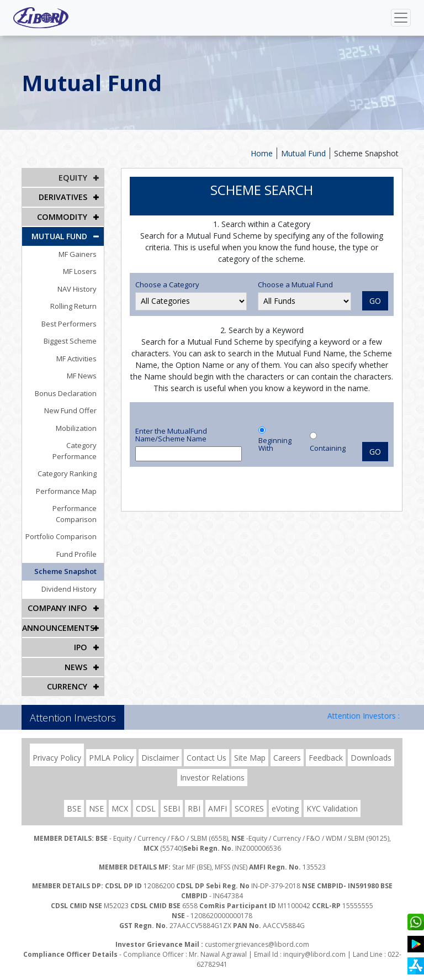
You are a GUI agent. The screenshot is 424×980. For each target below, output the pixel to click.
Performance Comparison (76, 502)
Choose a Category (167, 284)
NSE (96, 796)
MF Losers (81, 271)
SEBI (172, 796)
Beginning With (275, 444)
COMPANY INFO (58, 596)
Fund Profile (78, 542)
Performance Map (68, 480)
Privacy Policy (57, 745)
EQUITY (73, 178)
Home (262, 153)
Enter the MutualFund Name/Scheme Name (171, 435)
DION (383, 970)
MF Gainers (79, 253)
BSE (74, 796)
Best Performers (71, 323)
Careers (287, 745)
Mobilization (78, 427)
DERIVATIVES (63, 197)
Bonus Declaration (67, 392)
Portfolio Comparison (63, 525)
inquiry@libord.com (314, 942)
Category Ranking (69, 462)
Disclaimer (160, 745)
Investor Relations (212, 765)
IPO (81, 635)
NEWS (76, 654)
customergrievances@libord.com (257, 932)
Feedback (326, 745)
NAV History (79, 288)
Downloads (371, 745)
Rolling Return (75, 305)
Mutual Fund (303, 153)
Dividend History (71, 577)
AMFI (218, 796)
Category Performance (60, 445)
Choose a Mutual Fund (295, 284)
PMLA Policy (111, 745)
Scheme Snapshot (366, 153)
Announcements (58, 616)
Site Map (250, 745)
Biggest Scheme (72, 340)
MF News (83, 375)
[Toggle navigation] (401, 18)
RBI (194, 796)
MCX (120, 796)
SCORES (249, 796)
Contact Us (206, 745)
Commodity (63, 216)
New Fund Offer (72, 410)
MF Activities (78, 357)
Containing (328, 448)
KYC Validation (332, 796)
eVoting (285, 796)
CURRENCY (67, 674)
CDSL (146, 796)
